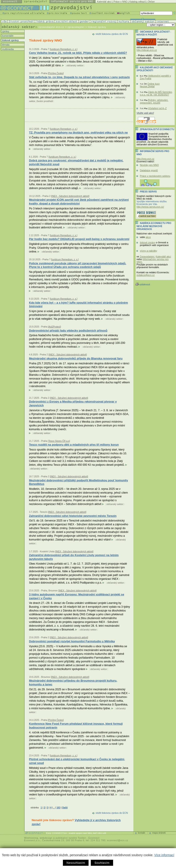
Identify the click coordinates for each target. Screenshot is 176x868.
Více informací (164, 855)
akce (148, 237)
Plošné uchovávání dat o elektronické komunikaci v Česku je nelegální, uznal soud (77, 761)
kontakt (141, 833)
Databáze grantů (149, 170)
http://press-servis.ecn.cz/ (150, 207)
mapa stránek (159, 833)
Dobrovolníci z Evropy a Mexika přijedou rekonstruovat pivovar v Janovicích (73, 403)
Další (65, 808)
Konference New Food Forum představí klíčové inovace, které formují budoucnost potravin (76, 726)
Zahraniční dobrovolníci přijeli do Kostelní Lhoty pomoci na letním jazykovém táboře (74, 557)
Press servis (148, 192)
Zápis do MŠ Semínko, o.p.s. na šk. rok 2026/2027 (156, 93)
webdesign (46, 838)
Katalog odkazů (138, 2)
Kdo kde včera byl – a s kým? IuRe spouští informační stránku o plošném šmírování (79, 305)
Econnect (94, 838)
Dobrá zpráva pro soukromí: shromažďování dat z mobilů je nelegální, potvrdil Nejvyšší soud (76, 162)
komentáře (7, 36)
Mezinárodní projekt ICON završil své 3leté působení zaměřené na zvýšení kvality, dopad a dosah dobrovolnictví (79, 202)
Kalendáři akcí (163, 257)
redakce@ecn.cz (146, 275)
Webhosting (31, 838)
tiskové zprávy (10, 40)
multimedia (8, 49)
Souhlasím (102, 863)
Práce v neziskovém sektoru (155, 176)
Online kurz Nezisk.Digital (150, 85)
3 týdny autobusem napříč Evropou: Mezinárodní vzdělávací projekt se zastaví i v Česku (77, 596)
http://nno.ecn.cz (145, 159)
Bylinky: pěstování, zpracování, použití (154, 101)
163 (58, 808)
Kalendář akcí (104, 2)
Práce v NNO (121, 2)
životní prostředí (45, 101)
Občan (151, 2)
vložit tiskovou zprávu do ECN (112, 34)
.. (54, 808)
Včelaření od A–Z (157, 108)
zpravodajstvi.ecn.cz (51, 27)
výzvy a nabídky (148, 251)
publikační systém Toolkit (71, 838)
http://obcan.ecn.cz (147, 50)
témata (5, 45)
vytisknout (143, 284)
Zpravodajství (147, 257)
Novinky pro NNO (149, 165)
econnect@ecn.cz (118, 840)
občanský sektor (75, 66)
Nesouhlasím (76, 863)
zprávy (5, 31)
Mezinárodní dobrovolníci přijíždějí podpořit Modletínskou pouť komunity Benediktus (79, 482)
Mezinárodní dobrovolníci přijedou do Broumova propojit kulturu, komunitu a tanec (73, 682)
